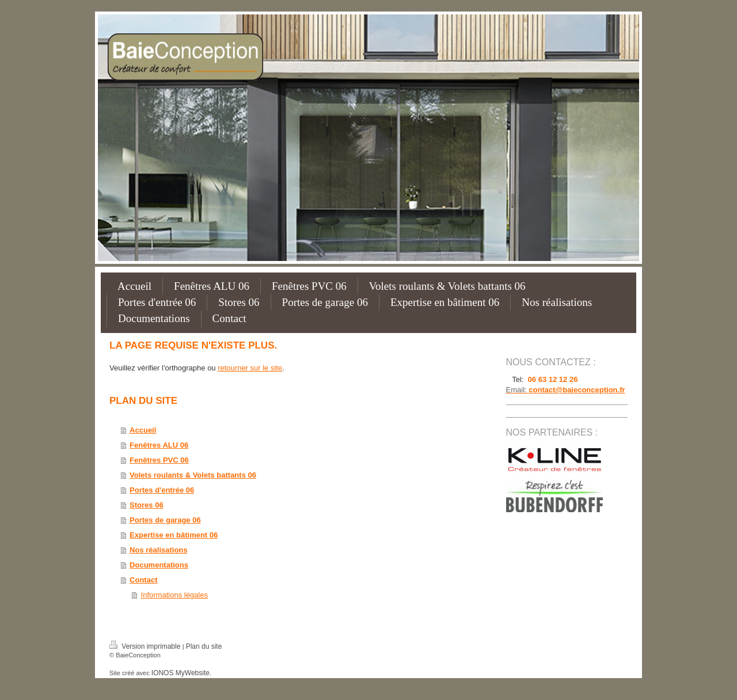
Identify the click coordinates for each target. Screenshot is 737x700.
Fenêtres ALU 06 (159, 445)
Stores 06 (147, 505)
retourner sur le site (250, 368)
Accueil (143, 430)
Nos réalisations (158, 550)
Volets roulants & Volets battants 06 (193, 475)
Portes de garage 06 (165, 520)
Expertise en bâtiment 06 (174, 535)
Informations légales (174, 595)
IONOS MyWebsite (181, 673)
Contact (143, 580)
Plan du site (204, 646)
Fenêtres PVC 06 (159, 460)
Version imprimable (146, 646)
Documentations (159, 565)
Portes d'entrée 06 (162, 490)
